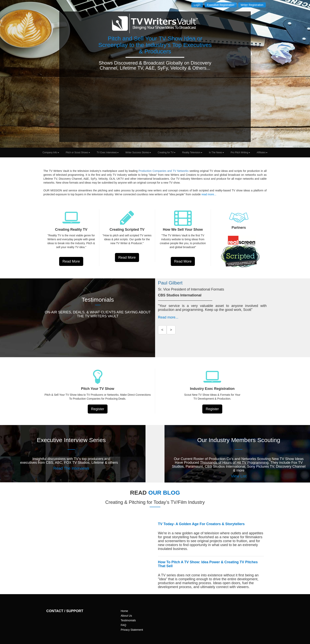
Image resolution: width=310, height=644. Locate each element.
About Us (127, 616)
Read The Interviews (71, 468)
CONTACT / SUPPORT (65, 611)
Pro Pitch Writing (240, 152)
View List (239, 476)
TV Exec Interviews (108, 152)
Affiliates (262, 152)
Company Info (51, 152)
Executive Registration (221, 5)
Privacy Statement (132, 630)
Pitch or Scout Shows (78, 152)
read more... (209, 194)
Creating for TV (167, 152)
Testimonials (128, 620)
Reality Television (192, 152)
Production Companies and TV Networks (164, 171)
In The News (216, 152)
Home (124, 611)
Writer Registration (252, 5)
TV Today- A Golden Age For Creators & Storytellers (201, 524)
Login (197, 5)
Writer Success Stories (138, 152)
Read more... (168, 317)
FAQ (124, 625)
